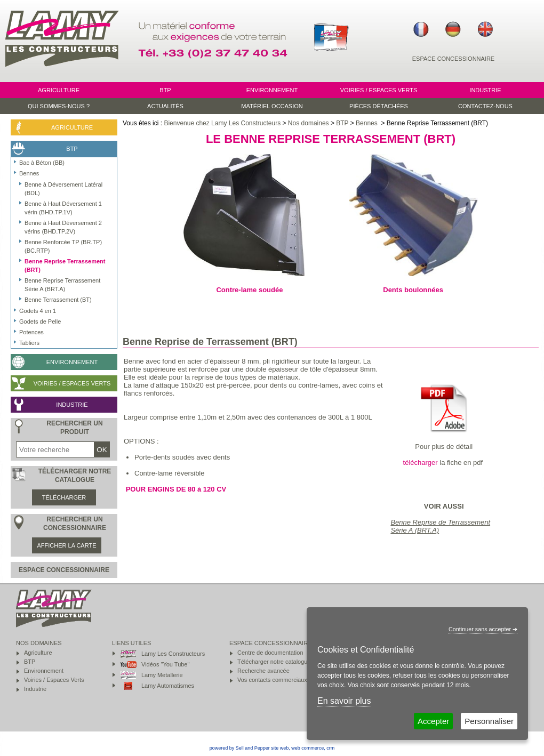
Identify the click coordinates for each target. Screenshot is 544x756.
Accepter (433, 721)
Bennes (367, 123)
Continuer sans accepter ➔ (483, 629)
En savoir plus (344, 701)
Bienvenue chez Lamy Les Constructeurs (222, 123)
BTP (342, 123)
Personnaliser (489, 721)
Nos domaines (309, 123)
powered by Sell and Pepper (240, 748)
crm (330, 748)
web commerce (307, 748)
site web (280, 748)
